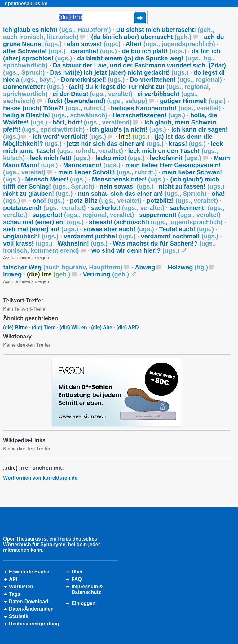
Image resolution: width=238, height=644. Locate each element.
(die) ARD (127, 327)
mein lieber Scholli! (107, 172)
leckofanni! (176, 158)
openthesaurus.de (26, 4)
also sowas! (94, 44)
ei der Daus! (93, 94)
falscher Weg (63, 267)
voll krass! (28, 243)
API (13, 579)
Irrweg (12, 274)
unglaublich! (31, 236)
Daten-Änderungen (31, 609)
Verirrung (106, 274)
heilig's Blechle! (55, 115)
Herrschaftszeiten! (149, 115)
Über (77, 572)
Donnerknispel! (93, 80)
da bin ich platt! (154, 51)
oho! (48, 201)
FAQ (77, 579)
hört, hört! (92, 122)
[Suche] (101, 18)
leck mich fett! (60, 158)
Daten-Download (29, 601)
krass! (187, 144)
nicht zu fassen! (191, 186)
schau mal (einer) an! (43, 222)
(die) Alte (102, 327)
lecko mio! (120, 158)
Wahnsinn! (83, 243)
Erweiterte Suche (29, 572)
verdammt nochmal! (180, 236)
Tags (15, 594)
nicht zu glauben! (38, 194)
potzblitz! (182, 201)
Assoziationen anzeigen (26, 258)
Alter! (170, 44)
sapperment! (180, 215)
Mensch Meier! (56, 179)
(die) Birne (15, 327)
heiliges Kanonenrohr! (166, 108)
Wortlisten (21, 587)
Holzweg (188, 267)
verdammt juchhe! (100, 236)
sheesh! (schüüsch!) (156, 222)
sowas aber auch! (119, 229)
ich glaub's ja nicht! (128, 129)
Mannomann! (91, 165)
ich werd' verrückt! (69, 137)
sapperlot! (83, 215)
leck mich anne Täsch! (113, 147)
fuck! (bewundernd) (97, 101)
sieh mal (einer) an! (41, 229)
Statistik (19, 616)
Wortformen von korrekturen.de (40, 478)
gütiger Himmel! (193, 101)
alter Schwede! (34, 51)
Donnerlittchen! (176, 80)
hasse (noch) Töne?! (54, 108)
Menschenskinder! (129, 179)
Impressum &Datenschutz (87, 589)
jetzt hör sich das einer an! (115, 144)
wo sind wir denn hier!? (135, 250)
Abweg (145, 267)
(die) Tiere (43, 327)
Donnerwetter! (33, 87)
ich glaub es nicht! (57, 30)
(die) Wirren (73, 327)
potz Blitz (106, 201)
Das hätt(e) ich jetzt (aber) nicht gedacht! (119, 72)
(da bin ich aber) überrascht (141, 37)
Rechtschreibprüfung (34, 624)
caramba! (94, 51)
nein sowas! (127, 186)
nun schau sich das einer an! (142, 194)
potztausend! (44, 208)
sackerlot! (128, 208)
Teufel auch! (187, 229)
